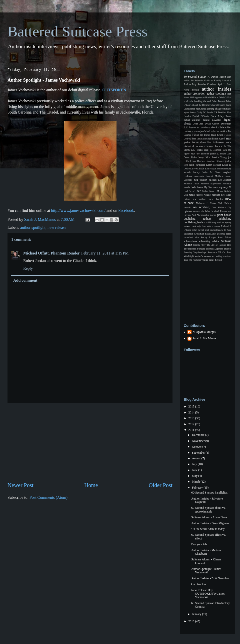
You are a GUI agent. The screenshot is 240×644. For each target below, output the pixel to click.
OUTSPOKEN (114, 90)
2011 (192, 430)
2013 (192, 418)
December (198, 435)
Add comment (25, 280)
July (195, 464)
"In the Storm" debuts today (208, 529)
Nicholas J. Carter (206, 203)
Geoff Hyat (225, 138)
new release (57, 227)
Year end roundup (192, 260)
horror (210, 146)
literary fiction (200, 172)
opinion (188, 211)
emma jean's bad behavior (206, 131)
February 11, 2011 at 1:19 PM (105, 253)
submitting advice (209, 241)
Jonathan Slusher (215, 161)
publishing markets (215, 222)
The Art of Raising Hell (219, 245)
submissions (190, 241)
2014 (192, 412)
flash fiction (217, 135)
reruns (217, 226)
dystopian (226, 124)
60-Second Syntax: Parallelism (210, 493)
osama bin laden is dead (206, 211)
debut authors (192, 120)
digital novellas (212, 120)
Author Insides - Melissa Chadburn (206, 552)
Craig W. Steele (205, 112)
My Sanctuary (211, 187)
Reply (28, 268)
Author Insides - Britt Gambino (210, 578)
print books (224, 215)
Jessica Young (219, 157)
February (198, 488)
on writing (201, 207)
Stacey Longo (208, 237)
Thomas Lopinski (214, 249)
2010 (192, 621)
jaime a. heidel (218, 154)
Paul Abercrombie (200, 215)
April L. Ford (224, 84)
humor (218, 146)
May (195, 476)
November (199, 441)
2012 (192, 424)
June (195, 470)
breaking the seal (202, 101)
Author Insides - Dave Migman (210, 523)
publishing (225, 219)
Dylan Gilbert (212, 124)
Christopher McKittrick (195, 109)
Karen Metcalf (213, 165)
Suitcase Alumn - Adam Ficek (209, 517)
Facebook (126, 210)
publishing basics (194, 222)
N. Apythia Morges (204, 332)
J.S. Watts (197, 150)
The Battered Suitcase (194, 249)
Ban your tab (199, 544)
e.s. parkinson (203, 127)
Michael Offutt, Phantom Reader (51, 253)
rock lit (222, 230)
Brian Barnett (218, 101)
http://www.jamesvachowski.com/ (78, 210)
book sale (188, 101)
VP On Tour (225, 252)
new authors (200, 199)
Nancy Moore (216, 191)
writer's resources (205, 256)
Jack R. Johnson (213, 150)
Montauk (227, 184)
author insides (217, 89)
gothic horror (191, 142)
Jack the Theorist (200, 154)
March (196, 482)
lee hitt (220, 169)
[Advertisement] (90, 442)
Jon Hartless (199, 161)
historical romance (194, 146)
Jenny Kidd (204, 157)
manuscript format (203, 176)
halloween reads (222, 142)
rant (194, 226)
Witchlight (189, 256)
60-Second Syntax (195, 77)
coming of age (214, 109)
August (197, 458)
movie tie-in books (193, 187)
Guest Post (206, 142)
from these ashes (199, 139)
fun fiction (213, 139)
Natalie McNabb (212, 195)
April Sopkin (191, 90)
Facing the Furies (201, 135)
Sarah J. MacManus (204, 338)
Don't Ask (198, 124)
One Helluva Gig (221, 207)
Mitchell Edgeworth (211, 184)
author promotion (194, 94)
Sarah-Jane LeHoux (215, 234)
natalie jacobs (196, 195)
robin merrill (198, 230)
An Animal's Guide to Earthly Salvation (211, 80)
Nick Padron (224, 203)
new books (216, 199)
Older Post (161, 485)
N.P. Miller (203, 191)
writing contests (223, 256)
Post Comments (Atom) (48, 497)
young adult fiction (212, 260)
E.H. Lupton (190, 127)
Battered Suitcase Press (77, 31)
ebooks (215, 127)
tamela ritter (199, 245)
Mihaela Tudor (191, 184)
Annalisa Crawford (207, 84)
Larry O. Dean (197, 169)
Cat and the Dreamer (201, 105)
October (197, 447)
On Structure (199, 584)
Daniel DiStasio (201, 116)
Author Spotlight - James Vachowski (206, 571)
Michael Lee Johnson (220, 180)
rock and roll (211, 230)
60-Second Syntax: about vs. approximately (208, 510)
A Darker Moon (217, 77)
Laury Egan (211, 169)
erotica (224, 131)
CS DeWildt (220, 112)
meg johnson (200, 180)
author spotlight (33, 227)
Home (91, 485)
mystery (223, 187)
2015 (192, 406)
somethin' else (191, 237)
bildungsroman (197, 97)
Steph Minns (224, 237)
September (199, 453)
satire (229, 234)
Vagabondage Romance (205, 252)
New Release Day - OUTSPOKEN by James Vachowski (208, 594)
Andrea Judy (190, 84)
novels (187, 207)
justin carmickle (197, 165)
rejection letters (205, 226)
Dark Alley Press (221, 116)
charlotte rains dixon (221, 105)
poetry (213, 215)
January (197, 614)
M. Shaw (215, 172)
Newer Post (20, 485)
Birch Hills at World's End (218, 97)
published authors (198, 219)
